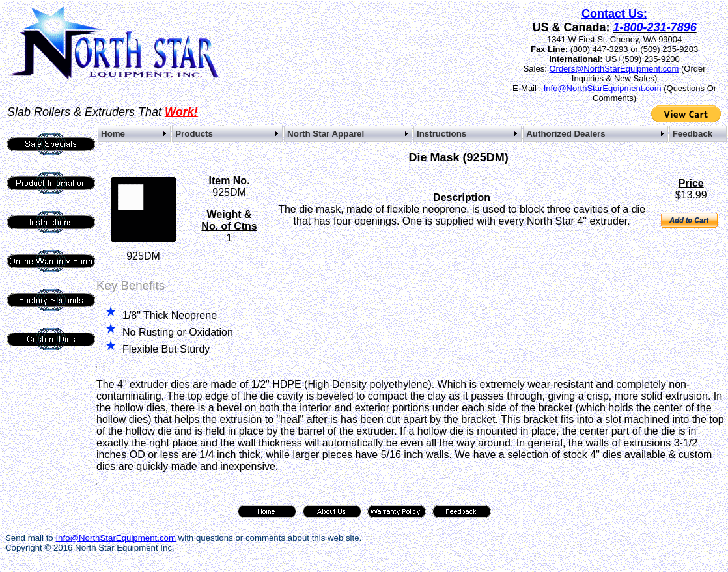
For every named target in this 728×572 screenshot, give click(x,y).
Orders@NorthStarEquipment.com (614, 69)
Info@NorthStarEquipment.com (603, 88)
